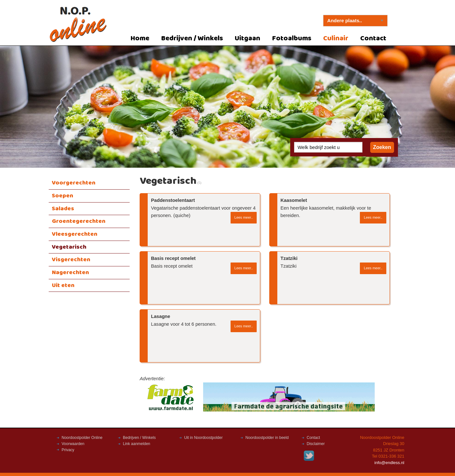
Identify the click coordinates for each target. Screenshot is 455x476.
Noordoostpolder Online (82, 438)
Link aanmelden (137, 444)
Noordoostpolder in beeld (267, 438)
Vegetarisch (69, 247)
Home (140, 39)
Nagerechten (70, 273)
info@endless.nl (389, 463)
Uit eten (63, 285)
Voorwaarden (73, 444)
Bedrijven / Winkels (192, 39)
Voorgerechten (74, 183)
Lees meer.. (244, 217)
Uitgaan (247, 39)
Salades (63, 209)
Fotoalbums (292, 39)
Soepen (63, 196)
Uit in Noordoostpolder (203, 438)
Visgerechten (71, 260)
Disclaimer (316, 444)
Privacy (68, 450)
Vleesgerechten (75, 234)
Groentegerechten (79, 221)
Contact (373, 39)
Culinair (336, 39)
